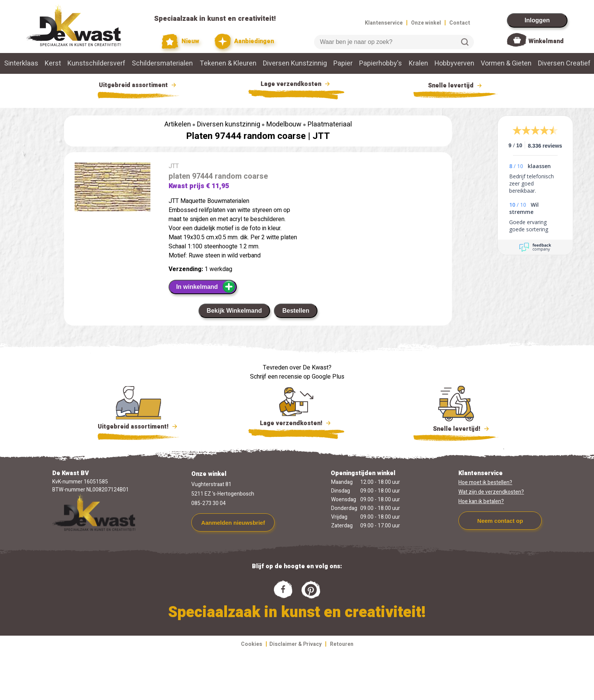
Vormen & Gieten (506, 63)
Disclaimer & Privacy (295, 644)
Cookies (252, 644)
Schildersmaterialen (162, 63)
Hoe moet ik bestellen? (485, 483)
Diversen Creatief (564, 63)
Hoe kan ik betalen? (481, 501)
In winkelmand (206, 287)
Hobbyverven (454, 63)
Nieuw (181, 41)
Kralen (418, 63)
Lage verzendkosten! (296, 424)
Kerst (53, 63)
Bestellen (296, 311)
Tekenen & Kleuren (228, 63)
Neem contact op (500, 521)
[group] (113, 188)
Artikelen (178, 124)
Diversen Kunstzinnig (295, 63)
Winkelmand (546, 41)
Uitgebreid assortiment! (138, 427)
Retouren (342, 644)
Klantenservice (384, 23)
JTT (321, 136)
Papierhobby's (381, 63)
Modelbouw (284, 124)
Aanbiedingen (244, 41)
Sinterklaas (21, 63)
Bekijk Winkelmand (234, 311)
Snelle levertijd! (456, 428)
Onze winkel (426, 23)
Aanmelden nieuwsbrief (233, 523)
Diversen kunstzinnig (229, 124)
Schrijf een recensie (276, 377)
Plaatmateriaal (330, 124)
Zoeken (465, 42)
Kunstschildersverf (96, 63)
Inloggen (537, 20)
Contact (460, 23)
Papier (343, 63)
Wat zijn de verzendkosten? (491, 492)
